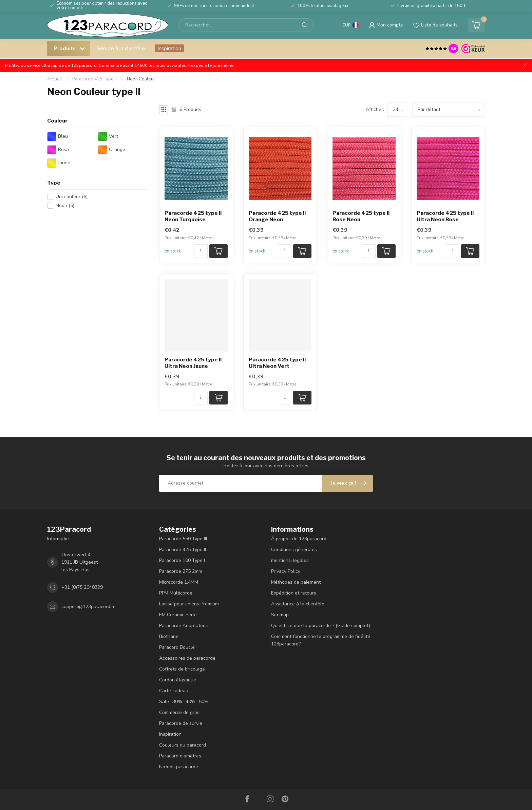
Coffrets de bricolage (182, 669)
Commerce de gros (179, 712)
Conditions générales (294, 550)
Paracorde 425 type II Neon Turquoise (193, 216)
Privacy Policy (286, 571)
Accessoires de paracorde (187, 658)
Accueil (55, 79)
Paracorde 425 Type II (94, 79)
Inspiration (169, 48)
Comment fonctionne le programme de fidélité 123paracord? (321, 640)
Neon (65, 205)
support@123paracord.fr (88, 607)
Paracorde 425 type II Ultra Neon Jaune (193, 363)
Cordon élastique (178, 680)
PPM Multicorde (176, 593)
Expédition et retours (294, 593)
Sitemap (280, 615)
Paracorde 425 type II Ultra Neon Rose (445, 216)
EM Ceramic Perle (178, 615)
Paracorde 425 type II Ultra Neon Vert (277, 363)
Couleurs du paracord (183, 745)
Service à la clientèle (121, 48)
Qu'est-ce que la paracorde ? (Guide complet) (321, 626)
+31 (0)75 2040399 (82, 587)
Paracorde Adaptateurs (184, 626)
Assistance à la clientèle (298, 604)
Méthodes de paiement (296, 582)
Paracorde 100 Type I (182, 560)
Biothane (169, 636)
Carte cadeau (174, 691)
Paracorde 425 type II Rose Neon (361, 216)
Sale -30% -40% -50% (184, 702)
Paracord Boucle (177, 647)
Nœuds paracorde (179, 767)
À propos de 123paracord (299, 539)
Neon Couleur (141, 79)
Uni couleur (72, 197)
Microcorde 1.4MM (179, 582)
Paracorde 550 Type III (183, 539)
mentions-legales (290, 560)
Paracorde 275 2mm (181, 571)
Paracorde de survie (181, 723)
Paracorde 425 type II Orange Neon (277, 216)
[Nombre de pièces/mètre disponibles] (201, 251)
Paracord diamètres (180, 756)
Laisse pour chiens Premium (189, 604)
